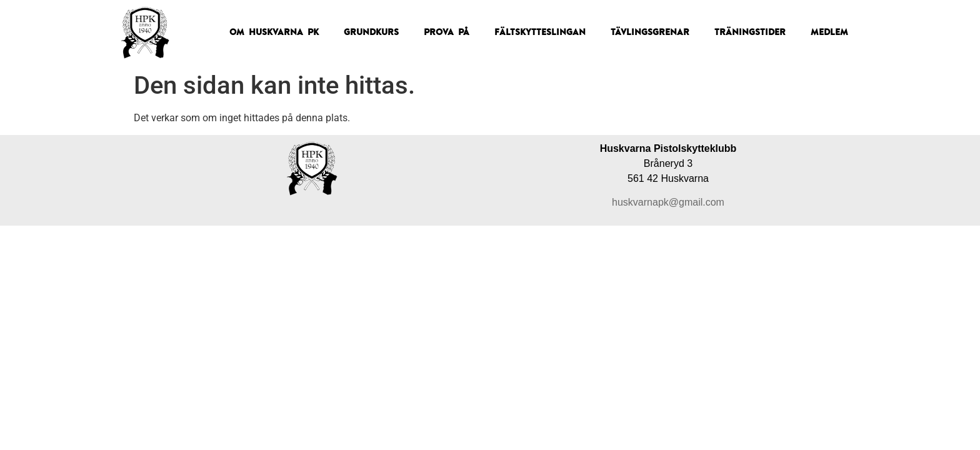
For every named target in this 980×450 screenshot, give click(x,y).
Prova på (447, 33)
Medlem (829, 33)
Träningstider (750, 33)
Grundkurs (371, 33)
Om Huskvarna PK (274, 33)
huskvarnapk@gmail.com (668, 202)
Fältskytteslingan (540, 33)
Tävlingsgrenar (650, 33)
